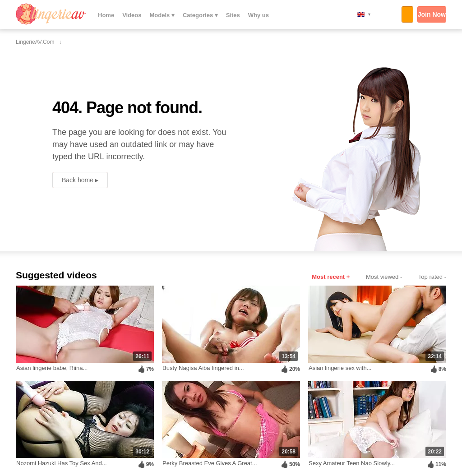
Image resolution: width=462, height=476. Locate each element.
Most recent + (331, 277)
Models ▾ (162, 15)
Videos (132, 15)
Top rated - (432, 277)
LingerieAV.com (51, 14)
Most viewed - (384, 277)
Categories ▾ (200, 15)
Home (106, 15)
